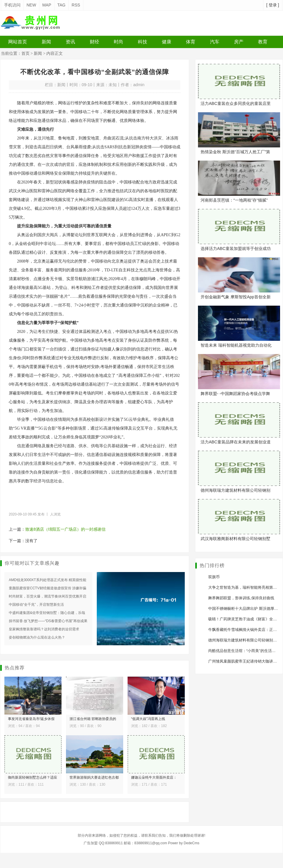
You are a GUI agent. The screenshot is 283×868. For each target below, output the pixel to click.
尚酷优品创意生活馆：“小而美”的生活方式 (244, 651)
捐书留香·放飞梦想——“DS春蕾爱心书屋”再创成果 (48, 621)
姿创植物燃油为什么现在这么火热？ (37, 637)
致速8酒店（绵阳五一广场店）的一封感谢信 (65, 529)
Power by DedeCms (184, 843)
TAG (62, 5)
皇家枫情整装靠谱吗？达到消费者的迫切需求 (44, 629)
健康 (167, 42)
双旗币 (214, 577)
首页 (26, 53)
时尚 (118, 42)
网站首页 (18, 42)
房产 (239, 42)
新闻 (46, 42)
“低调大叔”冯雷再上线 (148, 719)
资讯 (70, 42)
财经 (94, 42)
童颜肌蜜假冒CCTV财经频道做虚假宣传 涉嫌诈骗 (48, 588)
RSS (76, 5)
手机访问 (12, 5)
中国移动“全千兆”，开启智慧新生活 (36, 605)
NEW (32, 5)
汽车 (215, 42)
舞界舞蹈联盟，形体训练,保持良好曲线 (241, 598)
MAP (47, 5)
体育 (191, 42)
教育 (263, 42)
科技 (143, 42)
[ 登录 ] (273, 5)
